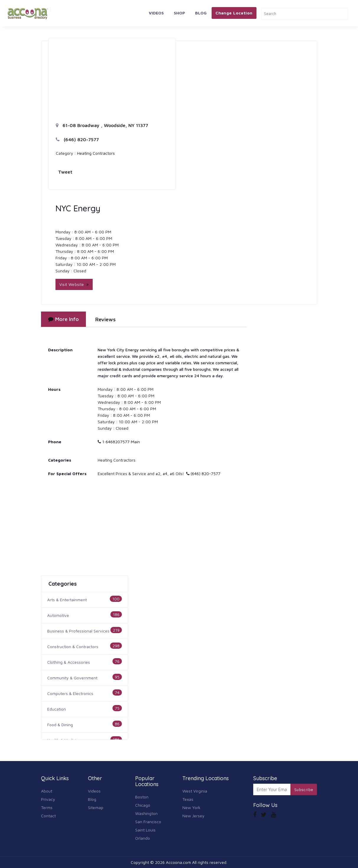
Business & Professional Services (78, 631)
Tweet (65, 172)
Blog (201, 13)
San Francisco (148, 822)
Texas (188, 799)
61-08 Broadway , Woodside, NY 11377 (102, 125)
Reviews (106, 319)
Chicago (143, 805)
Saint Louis (145, 830)
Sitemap (96, 807)
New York (191, 807)
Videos (156, 13)
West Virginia (195, 791)
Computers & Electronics (70, 693)
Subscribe (304, 790)
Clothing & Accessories (69, 662)
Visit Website (74, 284)
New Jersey (193, 816)
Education (57, 709)
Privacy (48, 799)
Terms (47, 807)
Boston (142, 797)
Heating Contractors (96, 153)
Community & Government (72, 678)
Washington (146, 813)
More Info (63, 319)
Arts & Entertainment (67, 600)
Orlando (143, 838)
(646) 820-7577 (77, 139)
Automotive (58, 615)
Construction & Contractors (73, 647)
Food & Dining (60, 725)
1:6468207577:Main (119, 442)
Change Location (234, 13)
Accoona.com (178, 862)
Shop (179, 13)
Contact (48, 816)
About (47, 791)
